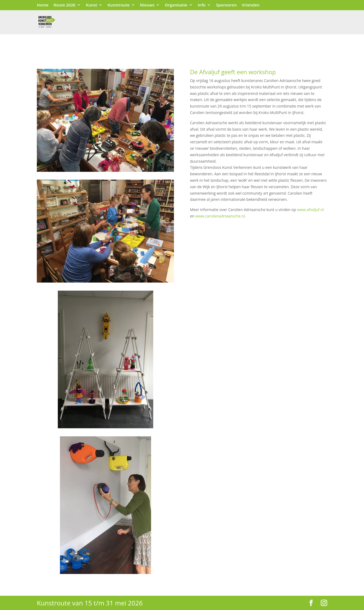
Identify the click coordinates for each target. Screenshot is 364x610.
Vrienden (251, 5)
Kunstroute (119, 5)
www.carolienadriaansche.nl (220, 216)
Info (202, 5)
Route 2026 (64, 5)
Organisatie (176, 5)
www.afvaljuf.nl (311, 210)
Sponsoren (226, 5)
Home (43, 5)
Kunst (91, 5)
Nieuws (147, 5)
